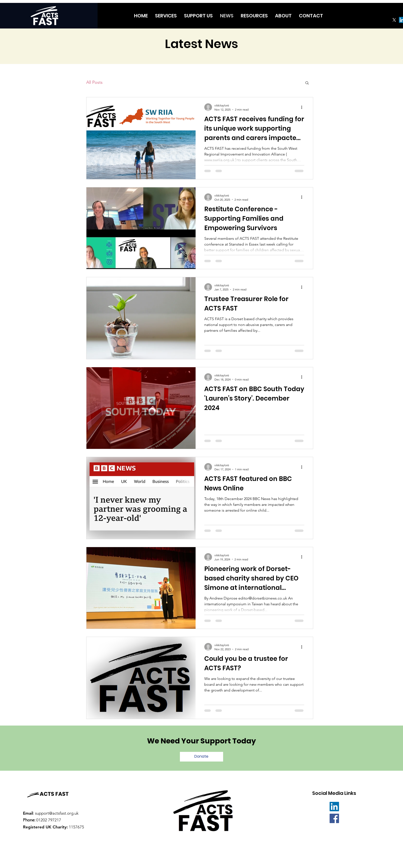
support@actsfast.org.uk (57, 813)
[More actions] (304, 107)
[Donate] (201, 757)
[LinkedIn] (334, 807)
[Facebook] (334, 818)
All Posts (94, 82)
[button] (307, 83)
